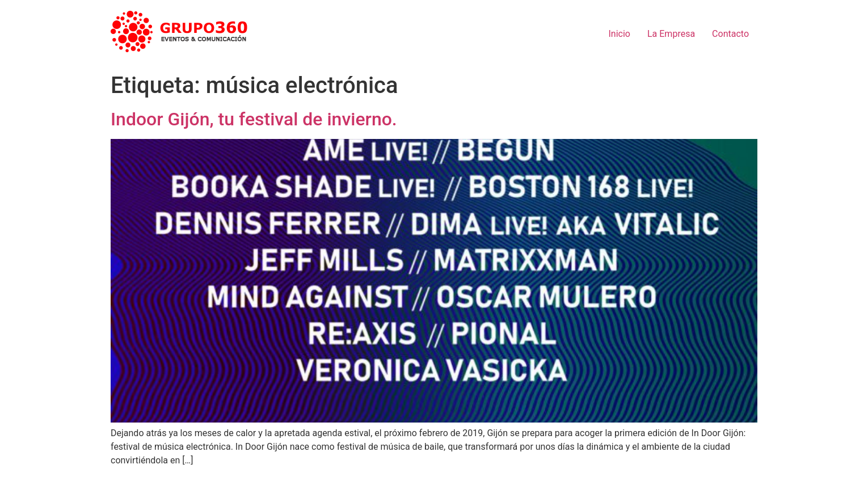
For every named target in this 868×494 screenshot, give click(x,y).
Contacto (730, 34)
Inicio (620, 34)
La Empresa (671, 34)
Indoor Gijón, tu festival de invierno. (254, 119)
